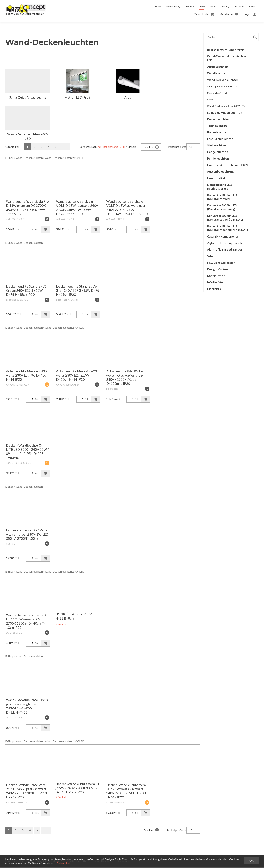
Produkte (189, 6)
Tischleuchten (217, 126)
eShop (202, 6)
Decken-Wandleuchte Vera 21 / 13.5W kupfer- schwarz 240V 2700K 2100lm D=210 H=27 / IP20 (26, 792)
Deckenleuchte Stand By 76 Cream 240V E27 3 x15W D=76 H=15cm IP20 (26, 291)
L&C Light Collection (221, 263)
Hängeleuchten (218, 152)
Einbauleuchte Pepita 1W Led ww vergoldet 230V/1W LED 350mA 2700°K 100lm (28, 535)
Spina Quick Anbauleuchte (222, 86)
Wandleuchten (217, 73)
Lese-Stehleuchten (220, 139)
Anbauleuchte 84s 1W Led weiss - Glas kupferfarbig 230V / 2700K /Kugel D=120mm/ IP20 (125, 378)
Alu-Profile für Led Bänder (225, 250)
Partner (213, 6)
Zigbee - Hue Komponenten (226, 243)
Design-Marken (217, 269)
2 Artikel (60, 625)
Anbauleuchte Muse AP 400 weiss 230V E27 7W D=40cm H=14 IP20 (27, 376)
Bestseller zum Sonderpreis (226, 50)
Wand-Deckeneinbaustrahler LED (227, 58)
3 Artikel (60, 798)
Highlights (214, 289)
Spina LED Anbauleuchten (225, 113)
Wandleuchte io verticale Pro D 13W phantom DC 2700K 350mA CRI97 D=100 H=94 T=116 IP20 (27, 208)
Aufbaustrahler (218, 67)
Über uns (240, 6)
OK (252, 860)
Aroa (210, 99)
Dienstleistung (173, 6)
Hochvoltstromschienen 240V (228, 165)
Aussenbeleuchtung (221, 172)
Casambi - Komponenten (224, 236)
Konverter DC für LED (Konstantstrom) (222, 197)
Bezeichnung (110, 147)
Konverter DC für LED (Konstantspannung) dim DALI (227, 228)
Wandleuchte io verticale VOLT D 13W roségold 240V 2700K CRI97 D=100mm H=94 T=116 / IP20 (77, 208)
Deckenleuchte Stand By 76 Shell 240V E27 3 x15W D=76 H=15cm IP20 (78, 291)
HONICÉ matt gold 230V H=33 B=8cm (74, 617)
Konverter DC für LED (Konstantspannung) (222, 207)
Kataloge (226, 6)
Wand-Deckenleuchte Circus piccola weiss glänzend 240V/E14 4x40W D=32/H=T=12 (27, 707)
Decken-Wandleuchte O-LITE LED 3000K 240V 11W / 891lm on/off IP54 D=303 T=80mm (27, 452)
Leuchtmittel (216, 178)
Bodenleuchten (218, 132)
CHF (122, 147)
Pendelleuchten (218, 158)
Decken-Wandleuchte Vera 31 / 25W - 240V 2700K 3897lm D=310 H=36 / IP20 (77, 789)
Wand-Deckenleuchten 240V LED (64, 158)
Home (158, 6)
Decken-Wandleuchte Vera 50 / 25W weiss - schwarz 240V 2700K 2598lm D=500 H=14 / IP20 (127, 792)
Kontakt (253, 6)
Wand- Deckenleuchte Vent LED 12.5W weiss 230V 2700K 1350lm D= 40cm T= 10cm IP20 (26, 622)
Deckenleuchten (218, 119)
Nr (99, 147)
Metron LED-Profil (218, 93)
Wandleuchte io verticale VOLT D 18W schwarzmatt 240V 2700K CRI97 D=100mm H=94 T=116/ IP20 (128, 208)
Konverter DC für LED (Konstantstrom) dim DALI (225, 218)
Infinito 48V (215, 282)
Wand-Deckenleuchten (29, 158)
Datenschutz (64, 863)
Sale (210, 256)
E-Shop (9, 158)
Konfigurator (216, 276)
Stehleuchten (216, 145)
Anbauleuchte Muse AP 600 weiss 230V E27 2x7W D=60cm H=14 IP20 (76, 376)
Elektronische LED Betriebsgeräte (220, 187)
